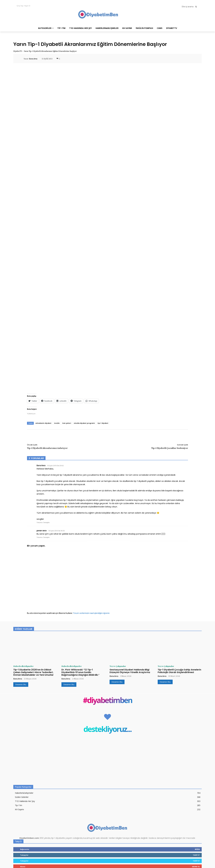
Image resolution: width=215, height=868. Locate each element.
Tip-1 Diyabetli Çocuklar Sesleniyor (170, 448)
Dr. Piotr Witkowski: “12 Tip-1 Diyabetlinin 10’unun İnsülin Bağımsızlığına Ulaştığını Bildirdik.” (80, 672)
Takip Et (196, 855)
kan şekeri (67, 423)
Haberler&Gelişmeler (23, 666)
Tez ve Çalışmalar (118, 666)
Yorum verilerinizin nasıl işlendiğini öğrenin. (92, 613)
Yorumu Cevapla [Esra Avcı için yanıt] (43, 522)
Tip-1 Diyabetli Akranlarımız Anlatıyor (47, 448)
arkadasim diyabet (43, 423)
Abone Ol (196, 867)
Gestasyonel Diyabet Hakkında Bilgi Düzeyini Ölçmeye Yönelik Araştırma (130, 671)
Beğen (197, 849)
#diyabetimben (108, 701)
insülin (57, 423)
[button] (190, 7)
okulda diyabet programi (84, 423)
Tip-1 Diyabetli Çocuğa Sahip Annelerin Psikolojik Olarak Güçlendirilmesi (179, 671)
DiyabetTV (18, 51)
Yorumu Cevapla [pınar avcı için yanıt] (43, 537)
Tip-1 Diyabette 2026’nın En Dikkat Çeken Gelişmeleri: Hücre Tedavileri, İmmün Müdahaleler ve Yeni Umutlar (33, 672)
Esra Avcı (33, 59)
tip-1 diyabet (103, 423)
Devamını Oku (21, 685)
